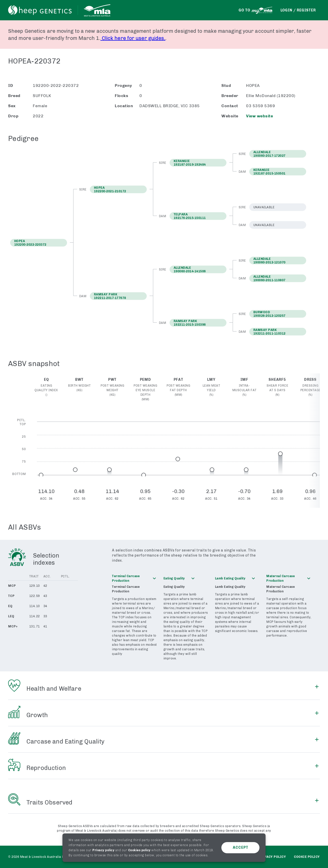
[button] (118, 189)
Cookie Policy (307, 857)
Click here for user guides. (133, 38)
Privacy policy (103, 850)
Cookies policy (139, 850)
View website (259, 116)
